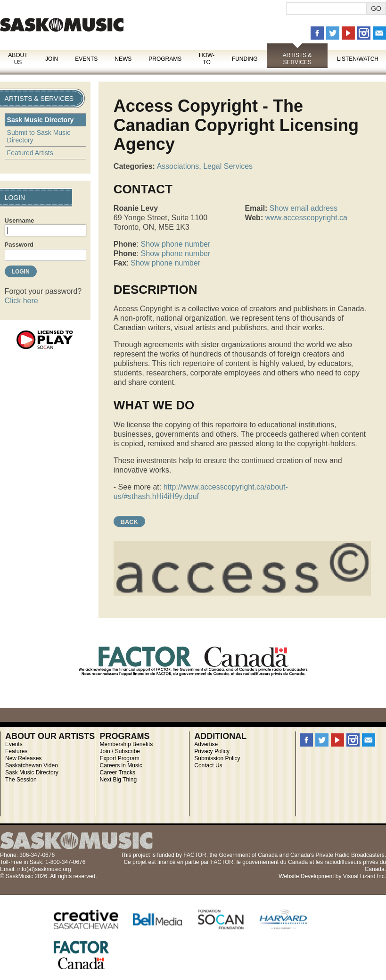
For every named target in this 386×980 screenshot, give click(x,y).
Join (52, 59)
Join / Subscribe (120, 751)
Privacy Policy (212, 751)
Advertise (206, 744)
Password (19, 245)
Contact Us (208, 765)
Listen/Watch (358, 59)
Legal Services (228, 166)
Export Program (120, 758)
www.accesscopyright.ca (306, 218)
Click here (21, 301)
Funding (245, 59)
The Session (21, 780)
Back (129, 522)
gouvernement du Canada (275, 862)
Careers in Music (121, 765)
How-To (207, 59)
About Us (18, 59)
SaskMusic (62, 25)
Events (86, 59)
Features (16, 751)
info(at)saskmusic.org (44, 869)
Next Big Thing (119, 780)
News (123, 59)
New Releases (23, 758)
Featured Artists (30, 153)
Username (20, 220)
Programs (165, 59)
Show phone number (176, 244)
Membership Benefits (127, 744)
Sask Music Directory (41, 120)
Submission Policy (217, 758)
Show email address (304, 208)
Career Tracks (118, 772)
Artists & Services (297, 59)
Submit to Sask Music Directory (39, 136)
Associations (178, 166)
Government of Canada (248, 855)
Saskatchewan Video (32, 765)
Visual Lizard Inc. (365, 876)
